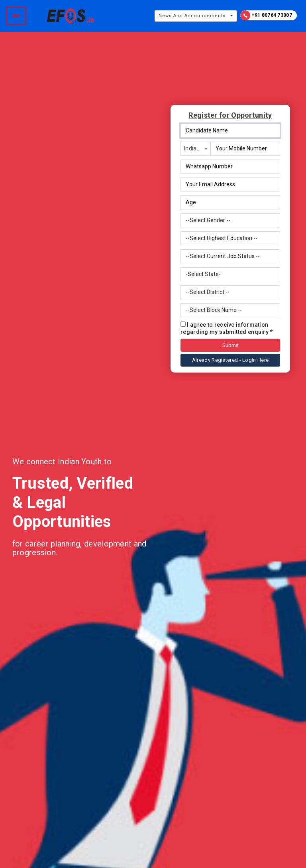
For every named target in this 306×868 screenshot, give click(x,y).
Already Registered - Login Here (230, 360)
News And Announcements (192, 16)
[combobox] (195, 149)
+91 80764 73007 (266, 15)
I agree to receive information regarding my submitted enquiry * (227, 328)
